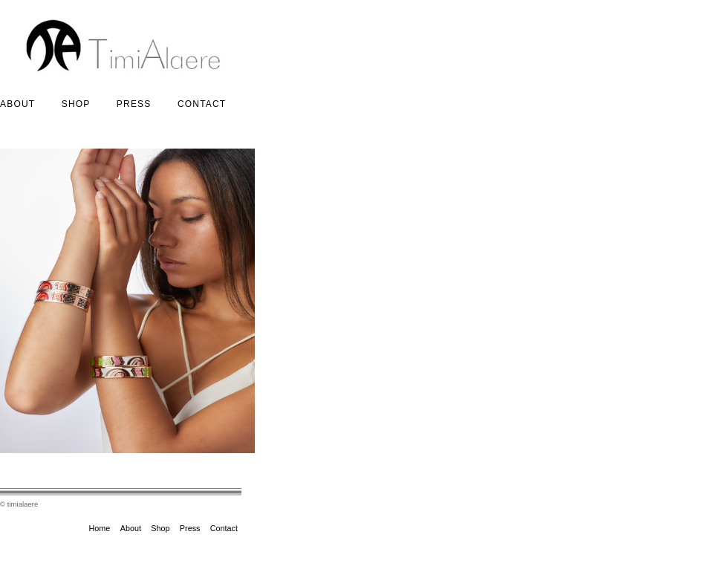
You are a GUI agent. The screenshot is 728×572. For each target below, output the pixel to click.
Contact (202, 104)
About (17, 104)
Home (100, 528)
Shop (76, 104)
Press (134, 104)
